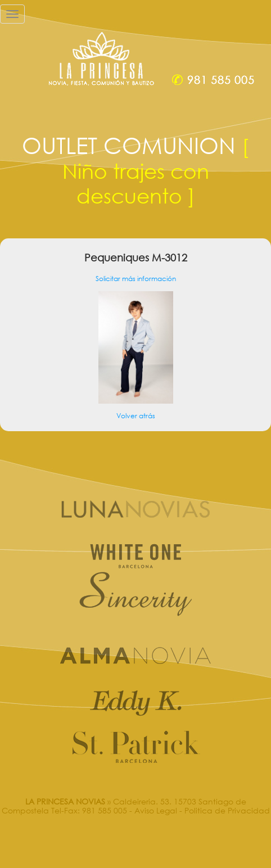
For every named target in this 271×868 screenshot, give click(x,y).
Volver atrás (136, 416)
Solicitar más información (136, 279)
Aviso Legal (156, 810)
